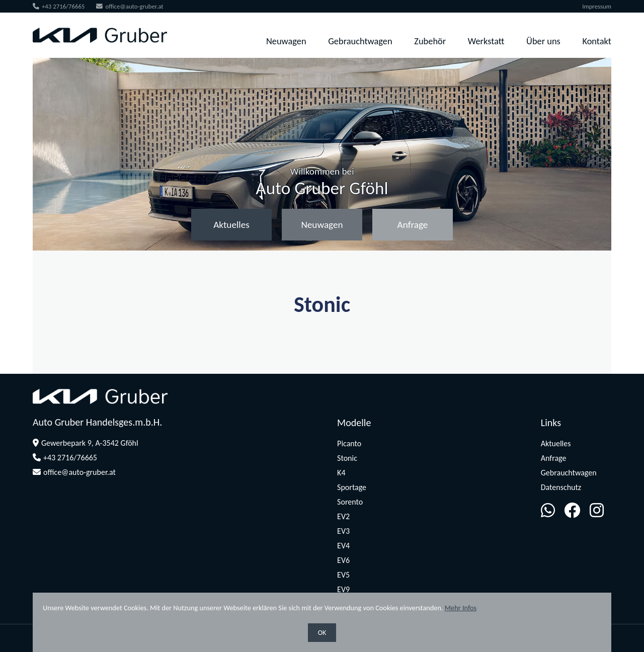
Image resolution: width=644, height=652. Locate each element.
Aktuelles (231, 225)
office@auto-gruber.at (130, 6)
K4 (341, 473)
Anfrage (413, 225)
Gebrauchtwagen (360, 41)
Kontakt (597, 41)
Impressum (597, 6)
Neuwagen (286, 41)
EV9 (343, 589)
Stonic (347, 458)
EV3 (343, 531)
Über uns (543, 41)
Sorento (350, 502)
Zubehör (430, 41)
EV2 (343, 516)
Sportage (352, 487)
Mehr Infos (461, 608)
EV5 (343, 575)
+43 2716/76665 (59, 6)
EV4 (343, 546)
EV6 (343, 560)
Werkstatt (486, 41)
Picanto (349, 443)
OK (322, 633)
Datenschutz (561, 487)
